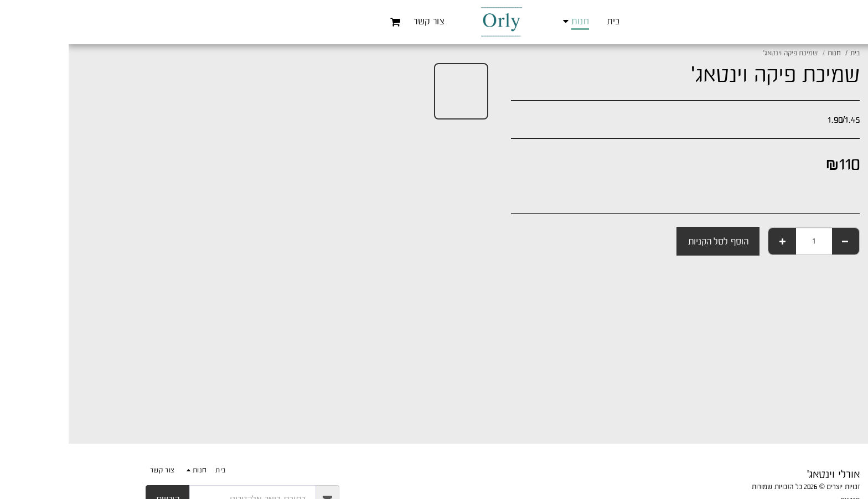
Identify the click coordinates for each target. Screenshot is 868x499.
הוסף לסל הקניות (650, 241)
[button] (327, 22)
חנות (766, 53)
